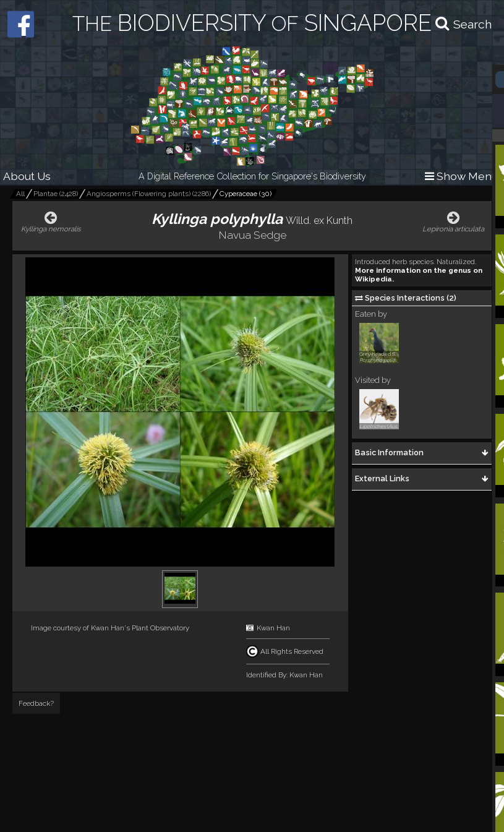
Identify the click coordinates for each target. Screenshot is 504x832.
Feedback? (36, 703)
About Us (27, 176)
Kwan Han (273, 628)
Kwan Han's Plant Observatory (140, 628)
